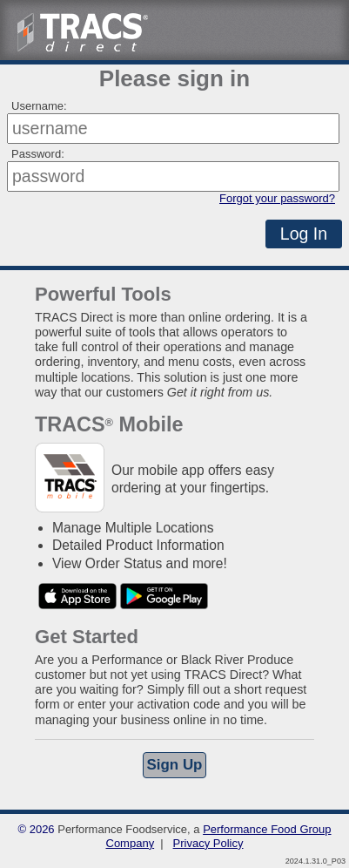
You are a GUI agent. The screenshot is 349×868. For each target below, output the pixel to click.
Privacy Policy (208, 843)
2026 (42, 829)
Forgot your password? (277, 198)
